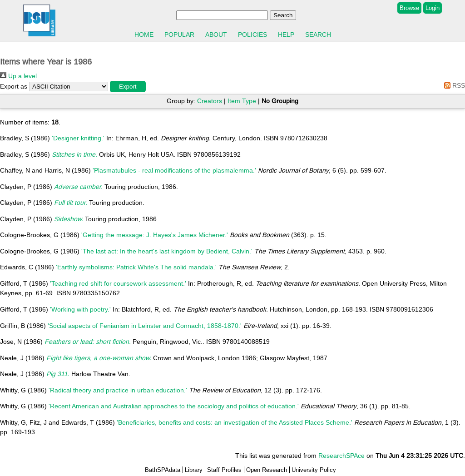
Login (433, 8)
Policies (252, 35)
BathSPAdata (163, 470)
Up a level (18, 76)
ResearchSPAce (341, 456)
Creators (210, 101)
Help (286, 35)
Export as (14, 86)
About (216, 35)
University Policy (314, 470)
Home (144, 35)
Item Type (242, 101)
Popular (179, 35)
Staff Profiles (224, 470)
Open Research (267, 470)
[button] (128, 87)
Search (318, 35)
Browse (409, 8)
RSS (453, 85)
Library (194, 470)
